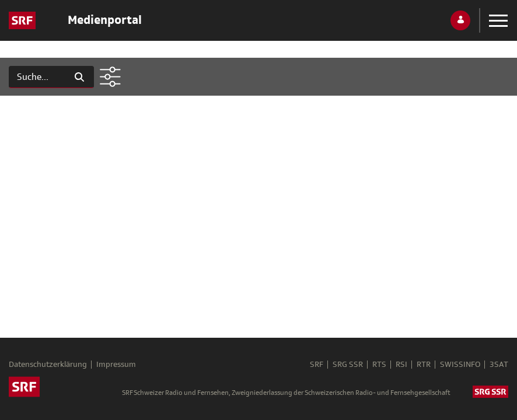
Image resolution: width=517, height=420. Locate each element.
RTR (424, 365)
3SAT (499, 365)
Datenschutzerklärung (48, 365)
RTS (379, 365)
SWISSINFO (460, 365)
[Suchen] (37, 77)
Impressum (116, 365)
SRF (317, 365)
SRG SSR (348, 365)
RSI (401, 365)
